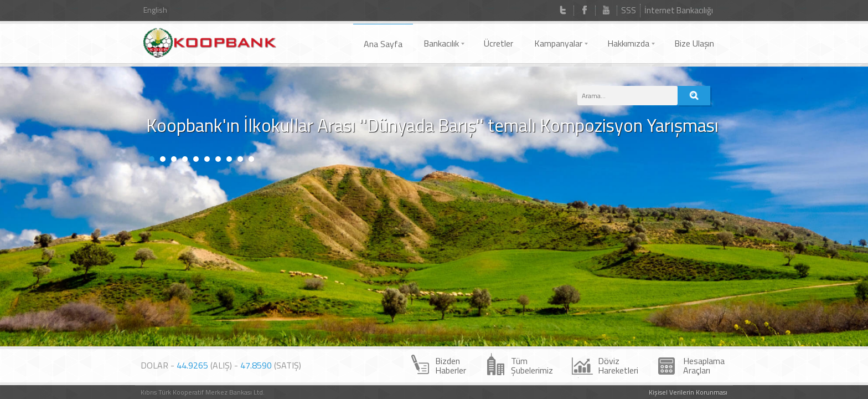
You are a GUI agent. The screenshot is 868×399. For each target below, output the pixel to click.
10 (251, 203)
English (155, 10)
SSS (629, 10)
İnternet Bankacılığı (679, 10)
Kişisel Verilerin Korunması (688, 392)
